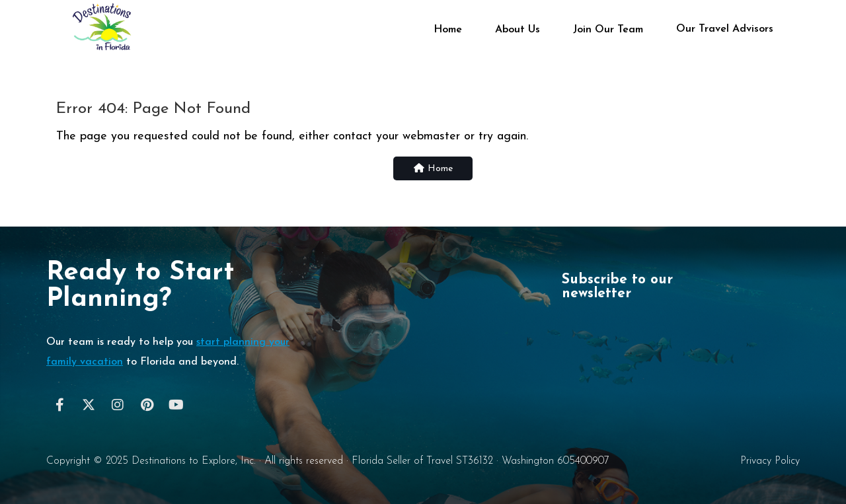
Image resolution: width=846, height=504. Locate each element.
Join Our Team (608, 29)
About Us (518, 29)
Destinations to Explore (183, 461)
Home (448, 29)
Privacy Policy (770, 461)
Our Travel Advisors (725, 29)
